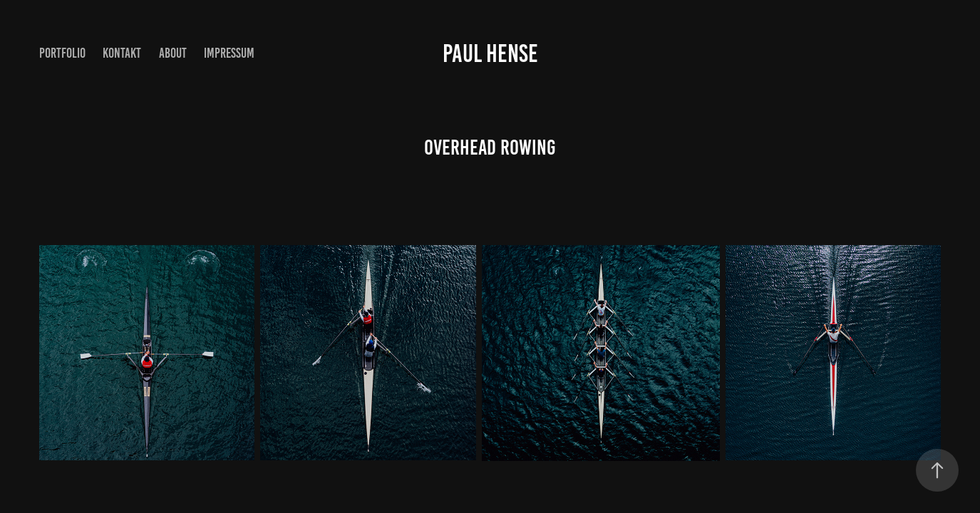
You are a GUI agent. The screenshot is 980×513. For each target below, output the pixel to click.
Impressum (229, 53)
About (173, 53)
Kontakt (122, 53)
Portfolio (62, 53)
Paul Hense (490, 53)
